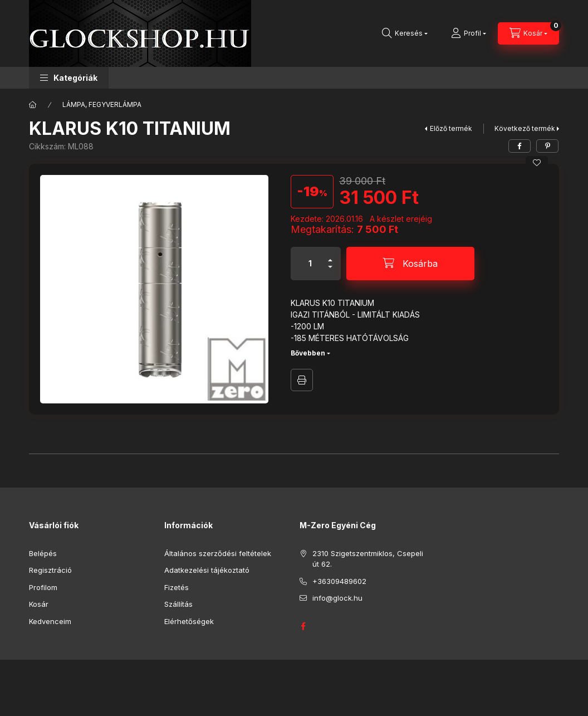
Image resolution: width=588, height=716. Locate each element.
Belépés (43, 553)
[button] (69, 78)
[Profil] (469, 33)
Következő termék (525, 128)
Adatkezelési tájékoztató (207, 570)
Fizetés (177, 587)
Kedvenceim (50, 621)
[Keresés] (405, 33)
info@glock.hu (337, 598)
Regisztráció (50, 570)
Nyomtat (302, 380)
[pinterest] (547, 146)
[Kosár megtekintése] (528, 33)
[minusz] (330, 272)
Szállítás (178, 604)
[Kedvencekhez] (537, 163)
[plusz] (330, 255)
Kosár (39, 604)
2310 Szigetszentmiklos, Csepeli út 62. (368, 559)
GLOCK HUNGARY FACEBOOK (303, 626)
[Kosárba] (410, 264)
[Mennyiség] (310, 264)
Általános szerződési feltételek (218, 553)
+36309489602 (339, 581)
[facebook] (520, 146)
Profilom (43, 587)
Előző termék (451, 128)
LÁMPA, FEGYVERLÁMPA (102, 104)
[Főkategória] (33, 105)
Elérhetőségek (189, 621)
